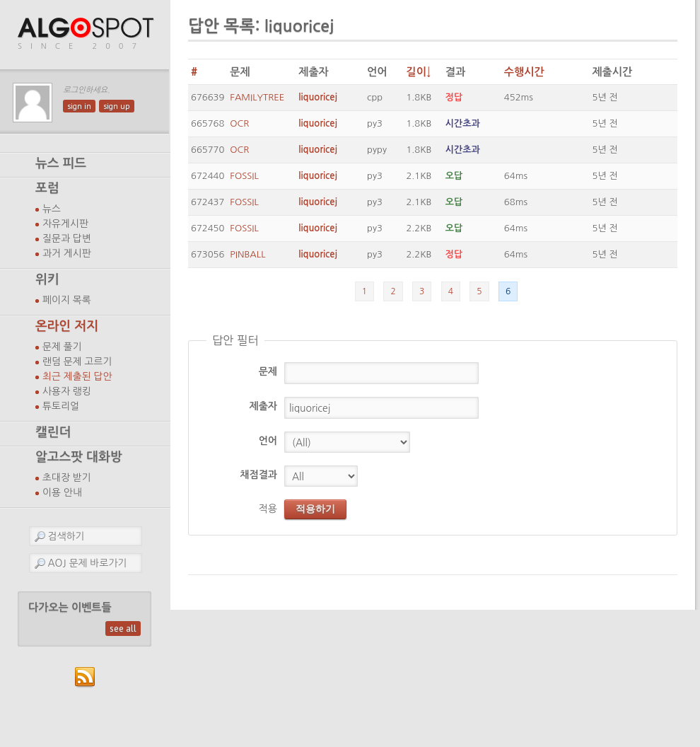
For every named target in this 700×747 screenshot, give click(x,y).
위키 (47, 279)
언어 (268, 441)
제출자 (263, 406)
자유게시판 (65, 224)
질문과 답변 (67, 238)
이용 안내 (62, 492)
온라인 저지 (67, 326)
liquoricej (318, 97)
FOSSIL (244, 176)
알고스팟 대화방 (79, 457)
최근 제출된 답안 (77, 376)
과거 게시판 (67, 253)
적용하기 (315, 509)
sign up (117, 106)
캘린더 (53, 432)
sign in (79, 106)
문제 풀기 (62, 347)
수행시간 (524, 72)
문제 (268, 371)
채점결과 (258, 475)
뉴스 (52, 209)
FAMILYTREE (257, 97)
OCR (239, 123)
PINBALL (247, 254)
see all (123, 629)
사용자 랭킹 (67, 391)
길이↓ (418, 72)
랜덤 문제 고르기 (77, 361)
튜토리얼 (61, 406)
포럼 (47, 188)
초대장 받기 (67, 477)
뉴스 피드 (61, 163)
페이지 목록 (67, 300)
